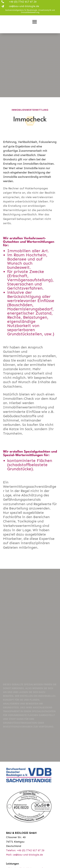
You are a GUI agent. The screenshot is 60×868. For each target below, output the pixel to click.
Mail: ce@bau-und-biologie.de (24, 855)
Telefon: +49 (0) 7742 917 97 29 (25, 850)
